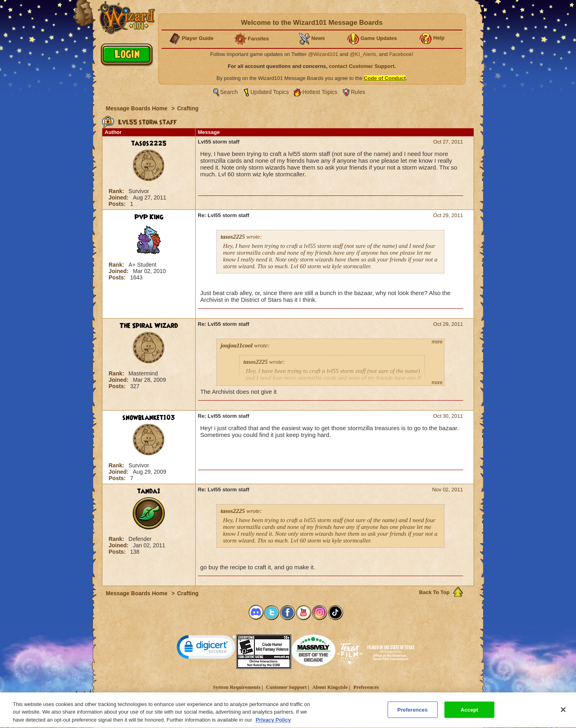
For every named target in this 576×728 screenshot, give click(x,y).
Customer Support (286, 687)
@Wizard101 (323, 54)
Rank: (117, 191)
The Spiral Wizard (149, 326)
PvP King (149, 217)
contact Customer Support (362, 66)
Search (229, 92)
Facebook (401, 54)
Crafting (188, 108)
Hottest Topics (320, 92)
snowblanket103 (149, 418)
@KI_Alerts (363, 54)
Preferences (366, 687)
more (437, 342)
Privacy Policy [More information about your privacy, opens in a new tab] (273, 724)
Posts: (118, 204)
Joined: (120, 197)
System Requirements (237, 687)
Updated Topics (270, 92)
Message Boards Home (138, 108)
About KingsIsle (330, 687)
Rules (358, 92)
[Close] (563, 713)
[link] (206, 649)
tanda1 (149, 491)
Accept (469, 713)
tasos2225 (149, 144)
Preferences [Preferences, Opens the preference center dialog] (412, 713)
